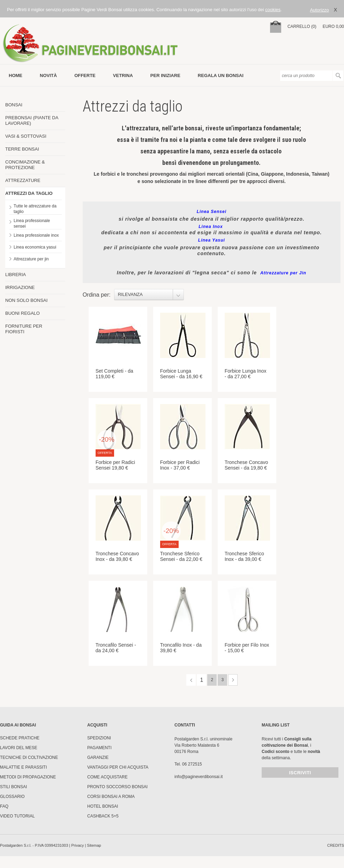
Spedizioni (99, 738)
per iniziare (165, 75)
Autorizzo (319, 10)
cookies (273, 10)
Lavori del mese (19, 748)
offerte (85, 75)
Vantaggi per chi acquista (118, 767)
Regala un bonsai (221, 75)
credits (336, 845)
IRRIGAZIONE (20, 287)
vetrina (123, 75)
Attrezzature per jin (31, 259)
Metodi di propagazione (28, 777)
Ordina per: (97, 295)
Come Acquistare (107, 777)
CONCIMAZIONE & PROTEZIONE (25, 165)
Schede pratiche (20, 738)
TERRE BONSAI (22, 149)
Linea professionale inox (36, 235)
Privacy (77, 845)
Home (16, 75)
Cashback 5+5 (103, 816)
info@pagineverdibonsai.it (199, 777)
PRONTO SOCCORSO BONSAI (117, 787)
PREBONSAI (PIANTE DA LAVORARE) (32, 120)
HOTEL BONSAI (103, 806)
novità (48, 75)
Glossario (12, 797)
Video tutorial (17, 816)
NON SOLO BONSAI (26, 300)
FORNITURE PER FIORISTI (24, 329)
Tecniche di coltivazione (29, 757)
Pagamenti (99, 748)
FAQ (4, 806)
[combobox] (149, 295)
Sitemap (94, 845)
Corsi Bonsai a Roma (111, 797)
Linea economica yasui (35, 247)
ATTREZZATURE (23, 180)
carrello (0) (302, 26)
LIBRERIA (16, 275)
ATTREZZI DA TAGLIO (29, 193)
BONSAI (14, 105)
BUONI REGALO (23, 313)
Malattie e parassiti (23, 767)
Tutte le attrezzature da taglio (35, 209)
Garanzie (98, 757)
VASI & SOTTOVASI (26, 136)
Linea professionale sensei (32, 223)
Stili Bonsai (13, 787)
